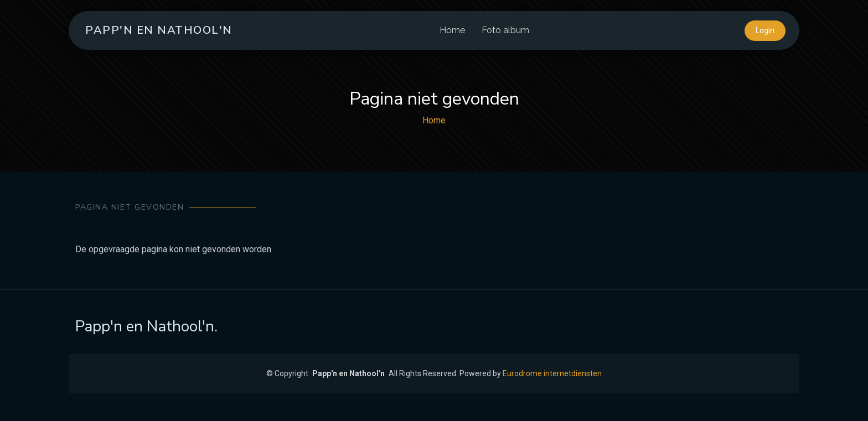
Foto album (505, 30)
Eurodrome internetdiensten (552, 373)
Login (765, 30)
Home (452, 30)
